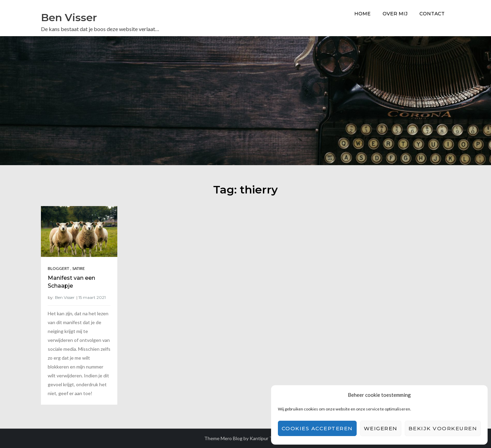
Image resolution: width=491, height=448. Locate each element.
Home (362, 14)
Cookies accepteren (317, 428)
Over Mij (395, 14)
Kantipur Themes (268, 438)
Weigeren (381, 428)
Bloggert (58, 268)
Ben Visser (69, 18)
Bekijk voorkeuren (443, 428)
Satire (79, 268)
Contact (432, 14)
